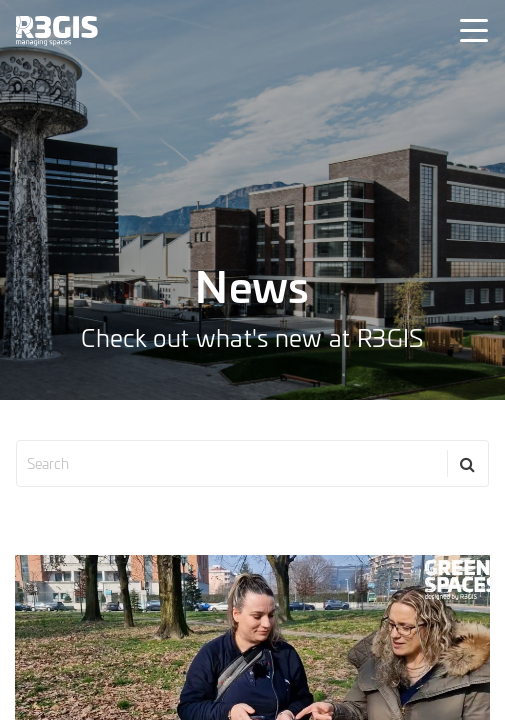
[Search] (468, 463)
